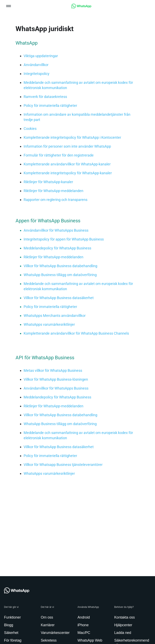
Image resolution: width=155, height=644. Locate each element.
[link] (81, 7)
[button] (9, 6)
